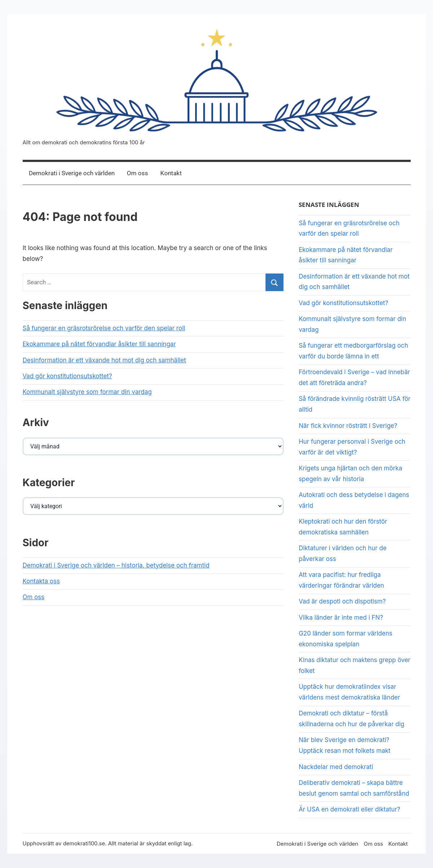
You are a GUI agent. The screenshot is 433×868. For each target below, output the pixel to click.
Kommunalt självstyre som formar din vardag (87, 392)
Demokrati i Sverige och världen (72, 173)
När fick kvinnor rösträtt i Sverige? (348, 426)
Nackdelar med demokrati (336, 767)
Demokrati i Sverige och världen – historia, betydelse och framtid (116, 565)
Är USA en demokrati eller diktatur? (349, 809)
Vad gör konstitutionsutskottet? (67, 376)
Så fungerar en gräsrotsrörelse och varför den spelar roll (104, 328)
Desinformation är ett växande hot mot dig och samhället (104, 360)
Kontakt (171, 173)
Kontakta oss (41, 581)
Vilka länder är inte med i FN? (341, 618)
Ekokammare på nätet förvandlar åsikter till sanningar (99, 344)
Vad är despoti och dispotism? (342, 601)
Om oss (137, 173)
